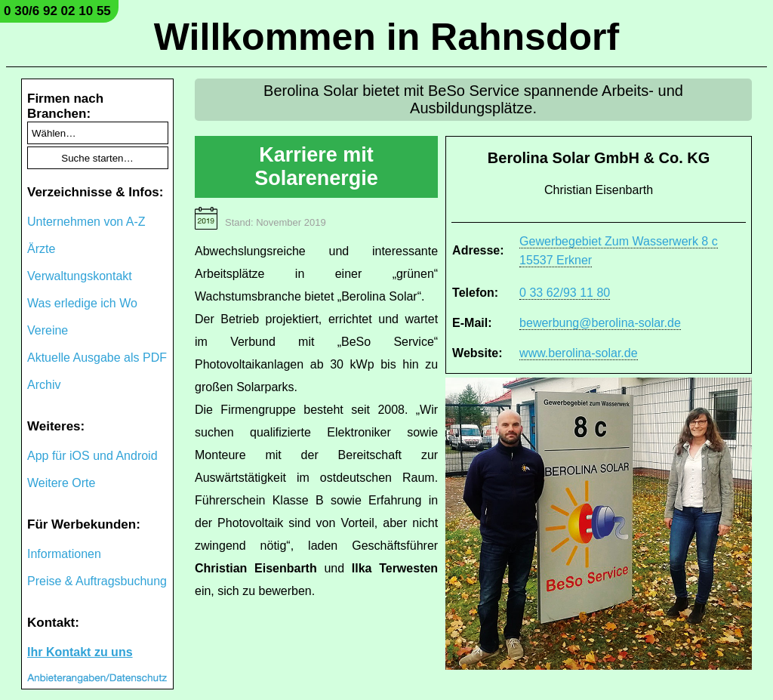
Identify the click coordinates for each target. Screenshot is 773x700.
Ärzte (41, 249)
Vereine (48, 330)
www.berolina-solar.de (579, 353)
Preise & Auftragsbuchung (97, 581)
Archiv (44, 385)
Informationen (64, 554)
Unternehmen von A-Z (86, 222)
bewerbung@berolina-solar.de (600, 323)
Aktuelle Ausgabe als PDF (97, 358)
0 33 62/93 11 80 (565, 293)
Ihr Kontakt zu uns (80, 652)
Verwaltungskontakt (80, 276)
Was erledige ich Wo (82, 303)
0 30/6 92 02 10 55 (57, 11)
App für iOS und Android (92, 456)
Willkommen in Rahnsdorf (386, 37)
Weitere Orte (61, 483)
